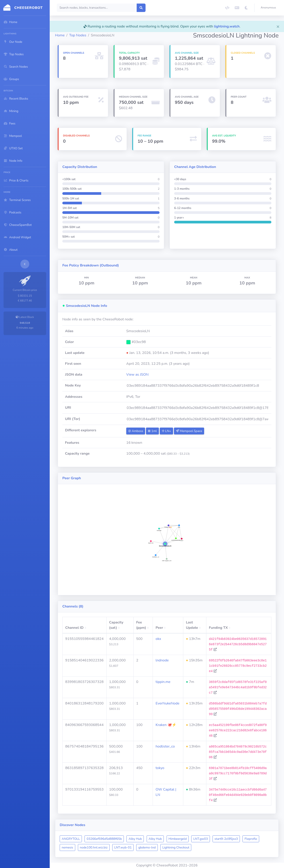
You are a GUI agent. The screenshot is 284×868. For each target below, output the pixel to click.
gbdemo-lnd (147, 847)
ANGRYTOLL (71, 839)
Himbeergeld (178, 839)
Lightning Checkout (176, 847)
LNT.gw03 (200, 839)
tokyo (160, 768)
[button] (269, 8)
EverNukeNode (167, 703)
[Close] (278, 26)
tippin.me (163, 682)
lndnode (162, 660)
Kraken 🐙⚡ (166, 725)
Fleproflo (251, 839)
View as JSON (137, 375)
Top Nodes (78, 35)
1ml (152, 431)
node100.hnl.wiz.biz (94, 847)
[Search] (97, 8)
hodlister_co (165, 746)
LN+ (166, 431)
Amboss (136, 431)
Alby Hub (135, 839)
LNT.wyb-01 (123, 847)
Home (60, 35)
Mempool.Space (189, 431)
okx (158, 639)
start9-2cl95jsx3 (226, 839)
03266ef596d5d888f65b (104, 839)
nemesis (67, 847)
